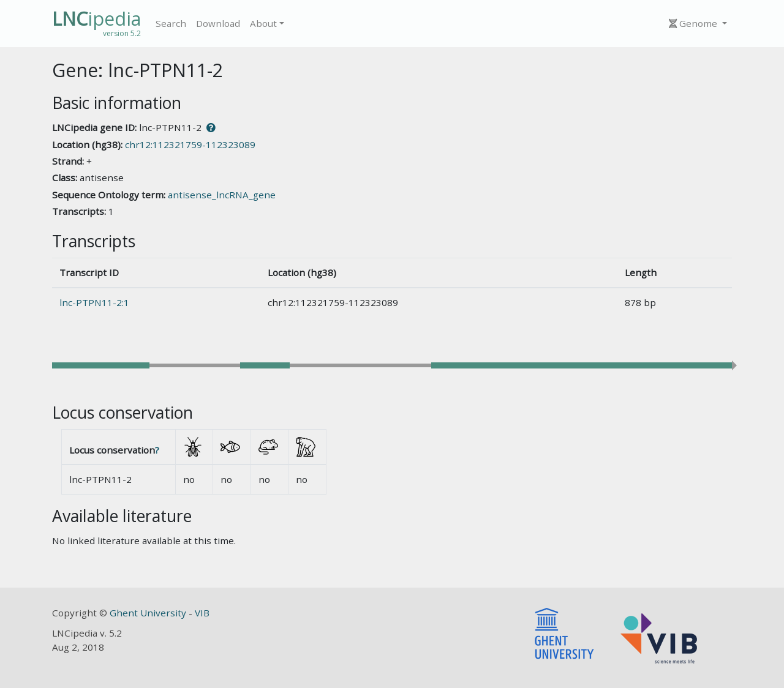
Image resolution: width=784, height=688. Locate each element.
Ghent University (149, 613)
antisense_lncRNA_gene (222, 195)
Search (171, 23)
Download (218, 23)
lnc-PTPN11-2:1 (94, 302)
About (263, 23)
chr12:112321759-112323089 (190, 144)
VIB (202, 613)
